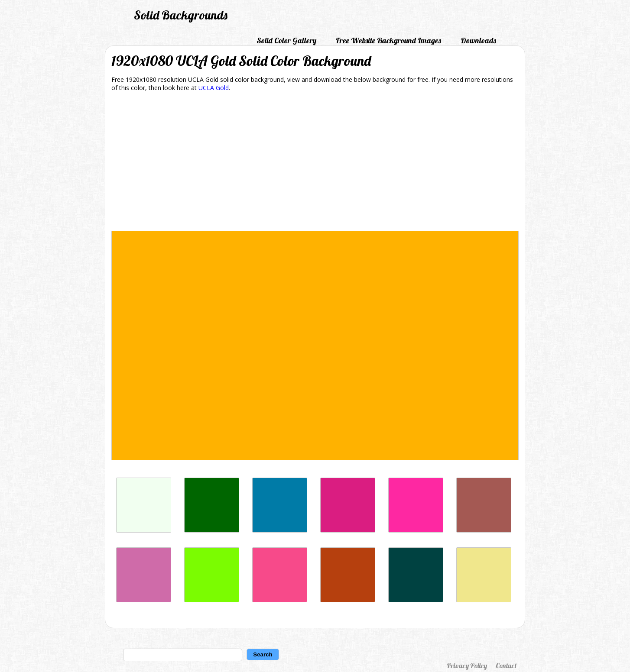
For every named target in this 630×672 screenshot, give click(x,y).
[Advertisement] (315, 163)
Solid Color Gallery (286, 40)
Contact (506, 666)
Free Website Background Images (388, 40)
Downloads (478, 40)
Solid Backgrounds (181, 15)
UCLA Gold (214, 88)
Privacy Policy (467, 666)
